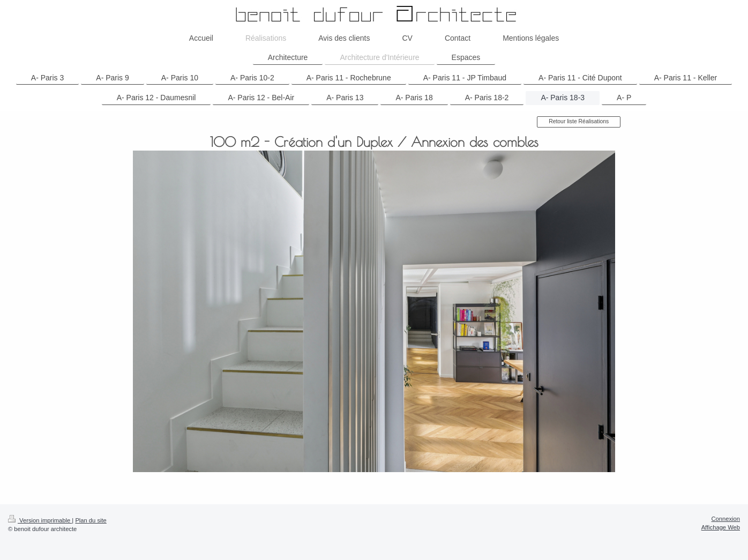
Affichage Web (721, 527)
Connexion (726, 519)
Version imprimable (40, 520)
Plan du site (91, 520)
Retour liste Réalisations (579, 121)
